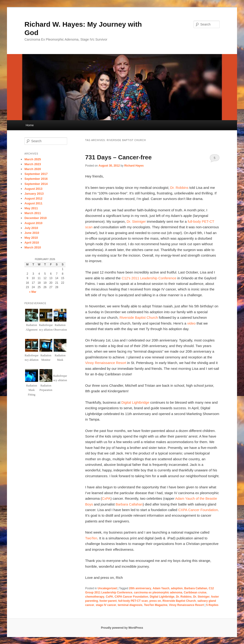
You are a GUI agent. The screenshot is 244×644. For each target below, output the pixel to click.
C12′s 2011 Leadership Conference (149, 278)
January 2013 (34, 194)
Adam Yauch (161, 588)
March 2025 (33, 159)
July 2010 (31, 228)
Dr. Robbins (179, 188)
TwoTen (91, 538)
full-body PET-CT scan (133, 601)
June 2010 (32, 233)
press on (155, 601)
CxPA (106, 498)
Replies (212, 605)
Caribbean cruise (195, 592)
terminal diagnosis (130, 605)
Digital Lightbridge (135, 402)
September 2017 (36, 174)
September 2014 (36, 184)
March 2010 (33, 247)
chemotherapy (95, 597)
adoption (177, 588)
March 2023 (33, 164)
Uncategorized (107, 588)
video (191, 323)
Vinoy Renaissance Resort (106, 363)
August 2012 (33, 198)
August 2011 (33, 203)
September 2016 (36, 179)
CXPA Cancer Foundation (198, 510)
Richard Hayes (134, 166)
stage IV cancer (106, 605)
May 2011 (31, 208)
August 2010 (33, 223)
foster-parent (108, 601)
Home (30, 125)
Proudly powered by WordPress (122, 628)
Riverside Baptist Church (139, 317)
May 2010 (31, 238)
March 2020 (33, 169)
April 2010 (32, 243)
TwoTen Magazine (156, 605)
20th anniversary (140, 588)
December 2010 (35, 218)
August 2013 (33, 189)
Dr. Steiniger (136, 221)
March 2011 (33, 213)
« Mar (33, 292)
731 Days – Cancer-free (119, 157)
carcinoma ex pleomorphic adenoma (158, 592)
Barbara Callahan (129, 504)
